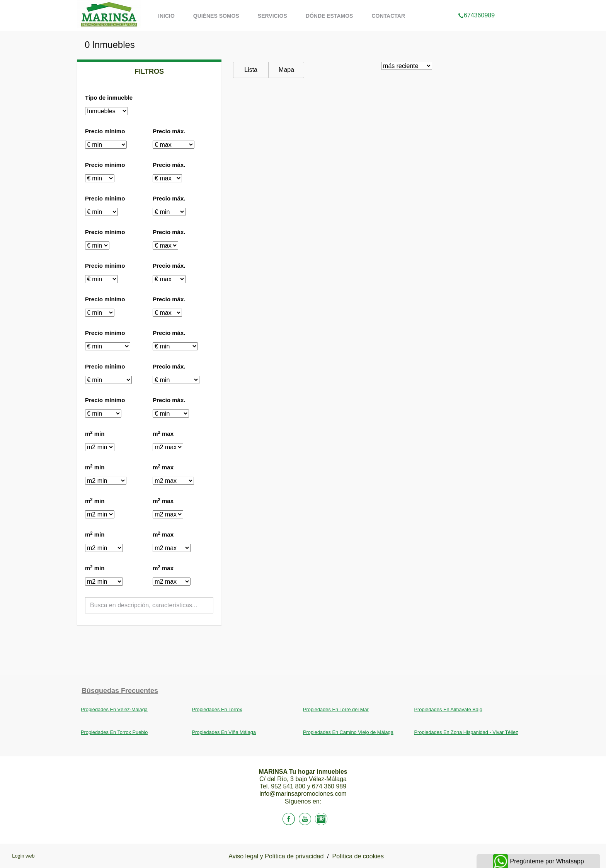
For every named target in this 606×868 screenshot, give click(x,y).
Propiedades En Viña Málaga (224, 732)
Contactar (388, 16)
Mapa (286, 70)
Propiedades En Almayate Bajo (448, 709)
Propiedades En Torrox (217, 709)
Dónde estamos (329, 16)
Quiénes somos (216, 16)
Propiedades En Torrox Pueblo (114, 732)
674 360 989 (329, 786)
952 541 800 (289, 786)
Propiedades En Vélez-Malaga (114, 709)
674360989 (476, 5)
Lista (251, 70)
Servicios (272, 16)
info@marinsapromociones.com (303, 794)
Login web (23, 856)
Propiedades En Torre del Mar (336, 709)
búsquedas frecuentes (120, 691)
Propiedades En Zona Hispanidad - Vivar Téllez (466, 732)
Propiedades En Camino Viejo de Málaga (348, 732)
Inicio (166, 16)
